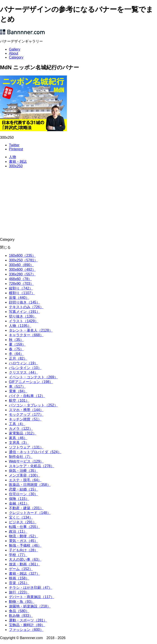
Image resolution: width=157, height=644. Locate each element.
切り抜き (23, 316)
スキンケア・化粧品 (32, 466)
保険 (19, 499)
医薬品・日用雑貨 (30, 485)
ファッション (26, 630)
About (14, 53)
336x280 (22, 274)
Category (16, 57)
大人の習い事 (25, 559)
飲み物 (21, 616)
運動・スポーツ (28, 620)
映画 (19, 578)
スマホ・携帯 (26, 410)
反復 (19, 298)
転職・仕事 (24, 527)
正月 (18, 358)
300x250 (16, 166)
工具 (17, 424)
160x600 (22, 256)
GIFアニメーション (31, 382)
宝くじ (21, 517)
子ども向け (23, 550)
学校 (18, 555)
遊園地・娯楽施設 (30, 606)
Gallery (15, 49)
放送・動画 (24, 564)
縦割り (21, 288)
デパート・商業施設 (32, 597)
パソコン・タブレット (33, 405)
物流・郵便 (23, 536)
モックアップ (26, 415)
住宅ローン (23, 494)
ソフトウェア (26, 447)
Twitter (14, 145)
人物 (12, 157)
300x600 (22, 270)
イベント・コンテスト (33, 377)
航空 (19, 400)
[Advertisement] (78, 203)
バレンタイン (25, 368)
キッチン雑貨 (25, 419)
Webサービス (26, 461)
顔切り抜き (24, 302)
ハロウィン (23, 363)
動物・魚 (22, 602)
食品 (19, 611)
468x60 (20, 279)
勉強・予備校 (25, 545)
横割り (22, 293)
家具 (18, 438)
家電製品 (23, 433)
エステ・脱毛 (25, 480)
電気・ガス (23, 541)
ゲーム (21, 569)
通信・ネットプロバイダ (35, 452)
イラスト (24, 321)
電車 (18, 391)
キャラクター (26, 335)
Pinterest (16, 149)
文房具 (19, 443)
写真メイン (24, 312)
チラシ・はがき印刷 (31, 588)
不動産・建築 (26, 508)
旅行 (19, 592)
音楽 (19, 583)
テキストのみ (26, 307)
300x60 (21, 265)
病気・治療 (23, 471)
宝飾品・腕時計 (27, 625)
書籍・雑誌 (18, 162)
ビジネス (23, 522)
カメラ (21, 429)
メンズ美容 (24, 475)
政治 (18, 531)
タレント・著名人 (31, 330)
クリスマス (23, 372)
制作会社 (21, 457)
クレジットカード (30, 513)
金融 (19, 503)
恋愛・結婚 (23, 489)
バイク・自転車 (27, 396)
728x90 (21, 284)
